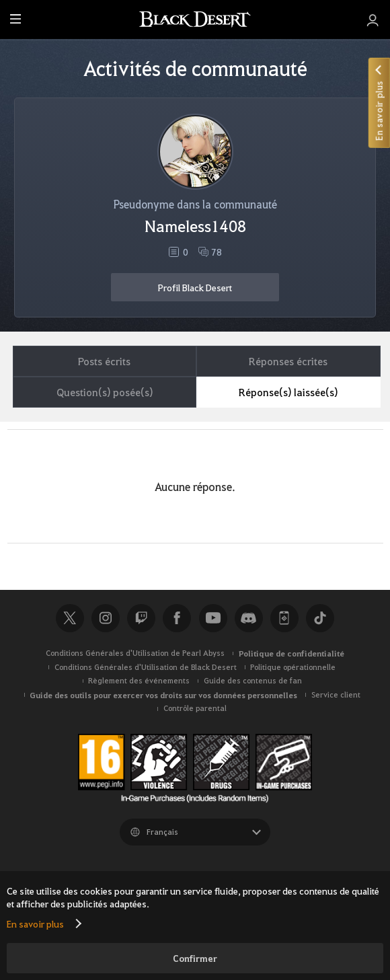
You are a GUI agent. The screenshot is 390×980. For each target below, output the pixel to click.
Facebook (177, 618)
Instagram (106, 618)
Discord (249, 618)
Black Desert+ (284, 618)
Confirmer (195, 958)
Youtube (213, 618)
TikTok (320, 618)
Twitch (141, 618)
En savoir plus (35, 924)
